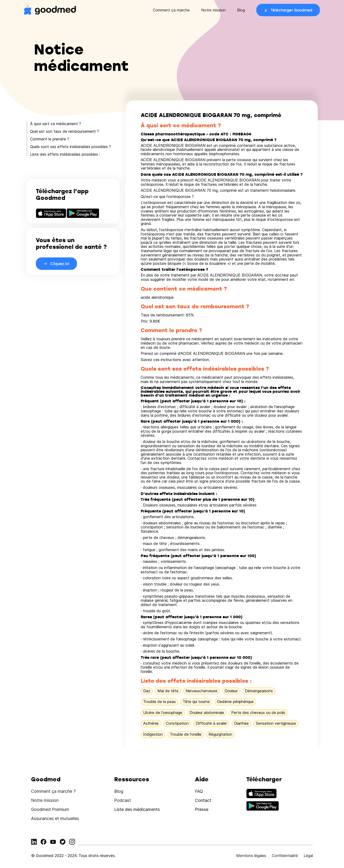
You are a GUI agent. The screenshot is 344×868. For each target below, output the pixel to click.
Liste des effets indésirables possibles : (65, 154)
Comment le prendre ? (50, 139)
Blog (241, 10)
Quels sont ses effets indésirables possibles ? (70, 147)
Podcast (123, 800)
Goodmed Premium (50, 809)
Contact (203, 800)
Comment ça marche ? (53, 791)
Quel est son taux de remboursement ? (64, 131)
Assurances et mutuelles (55, 818)
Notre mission (213, 10)
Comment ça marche (171, 10)
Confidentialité (285, 856)
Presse (202, 809)
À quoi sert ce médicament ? (56, 124)
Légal (308, 856)
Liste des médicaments (137, 809)
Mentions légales (251, 856)
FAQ (199, 791)
